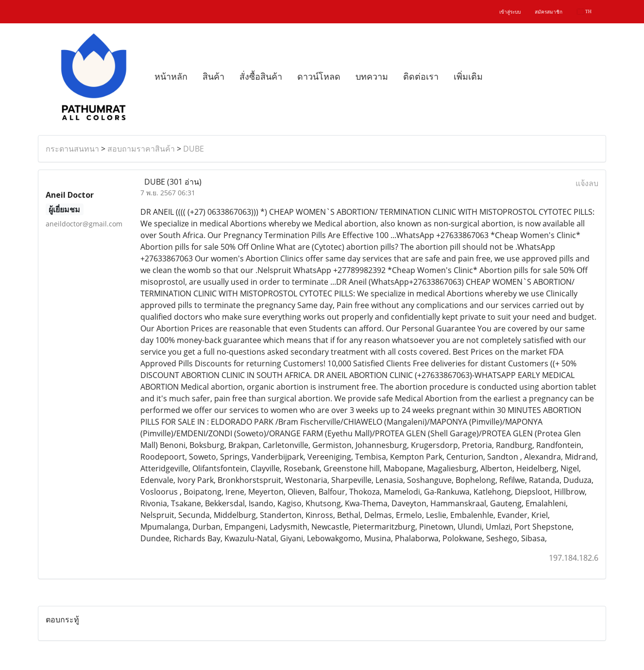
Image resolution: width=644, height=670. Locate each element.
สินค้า (213, 77)
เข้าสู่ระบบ (510, 12)
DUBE (194, 149)
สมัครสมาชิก (549, 12)
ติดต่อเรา (421, 77)
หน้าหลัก (171, 77)
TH (585, 11)
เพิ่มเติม (468, 77)
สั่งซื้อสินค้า (261, 77)
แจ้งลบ (587, 183)
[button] (499, 77)
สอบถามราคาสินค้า (141, 149)
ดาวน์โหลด (319, 77)
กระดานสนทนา (72, 149)
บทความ (372, 77)
